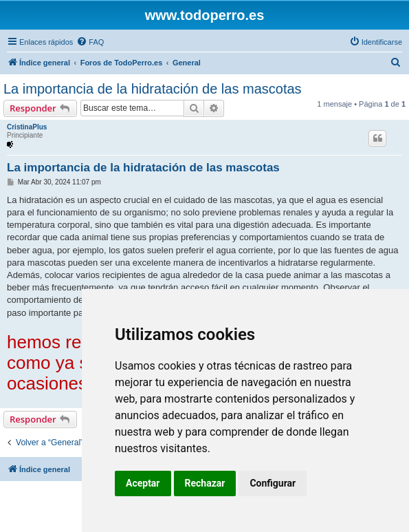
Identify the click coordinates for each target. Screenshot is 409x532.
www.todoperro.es (205, 15)
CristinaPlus (27, 127)
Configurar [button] (273, 483)
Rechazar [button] (205, 483)
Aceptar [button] (143, 483)
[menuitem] (90, 42)
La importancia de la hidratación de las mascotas (153, 89)
